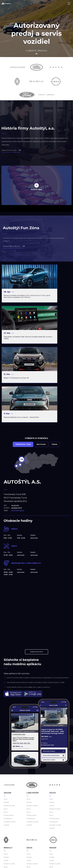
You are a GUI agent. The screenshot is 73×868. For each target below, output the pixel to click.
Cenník (52, 728)
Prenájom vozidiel (10, 744)
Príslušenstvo (8, 741)
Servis (6, 735)
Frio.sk (20, 865)
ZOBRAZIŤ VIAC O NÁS (11, 150)
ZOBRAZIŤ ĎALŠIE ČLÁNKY (14, 246)
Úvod (6, 722)
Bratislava (41, 367)
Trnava (54, 367)
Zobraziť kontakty (37, 575)
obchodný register (18, 433)
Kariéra (57, 865)
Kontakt (6, 748)
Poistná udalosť (9, 738)
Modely (6, 725)
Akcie (6, 732)
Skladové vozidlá (9, 728)
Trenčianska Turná (23, 367)
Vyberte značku (37, 51)
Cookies (67, 865)
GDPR (62, 865)
